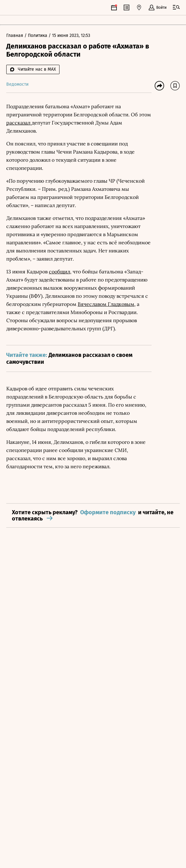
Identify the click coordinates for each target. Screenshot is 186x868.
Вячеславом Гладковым (106, 304)
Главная (15, 36)
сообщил (59, 272)
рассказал (19, 123)
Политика (38, 36)
